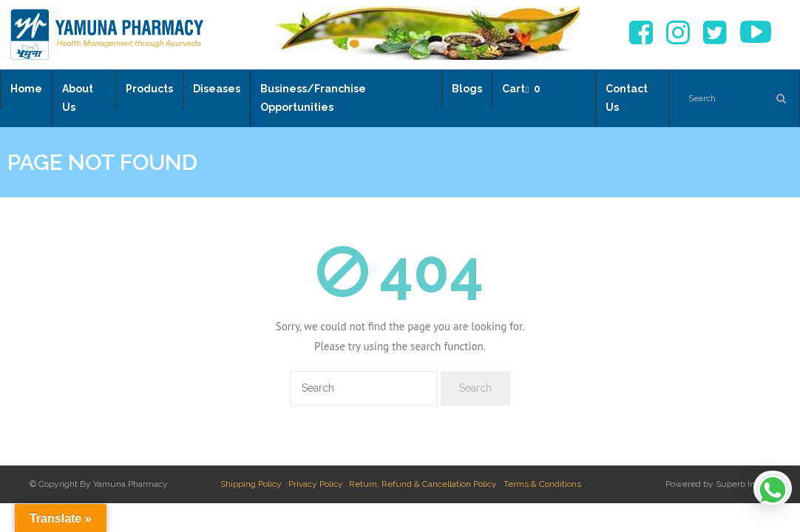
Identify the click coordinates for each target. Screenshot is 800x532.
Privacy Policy (316, 484)
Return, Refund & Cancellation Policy (423, 484)
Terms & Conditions (542, 484)
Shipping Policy (251, 484)
